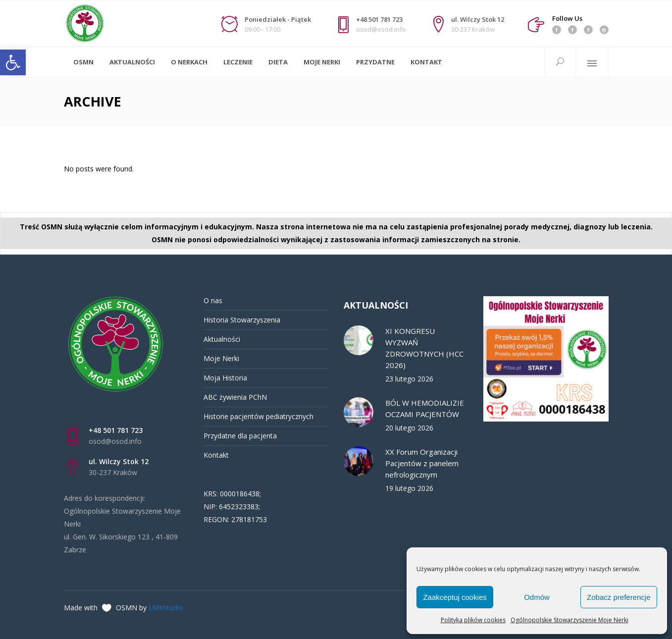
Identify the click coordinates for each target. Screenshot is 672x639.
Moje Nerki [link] (221, 358)
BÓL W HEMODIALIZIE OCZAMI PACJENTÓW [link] (425, 408)
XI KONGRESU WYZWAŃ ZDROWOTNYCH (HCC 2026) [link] (424, 348)
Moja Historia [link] (225, 378)
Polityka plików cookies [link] (473, 620)
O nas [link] (213, 300)
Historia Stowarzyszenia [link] (242, 320)
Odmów (537, 597)
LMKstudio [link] (166, 608)
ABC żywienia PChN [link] (235, 397)
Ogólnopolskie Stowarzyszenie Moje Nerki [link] (569, 620)
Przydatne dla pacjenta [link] (240, 436)
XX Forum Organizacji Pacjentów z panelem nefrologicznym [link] (422, 463)
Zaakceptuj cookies (455, 597)
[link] (13, 62)
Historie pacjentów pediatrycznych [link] (258, 416)
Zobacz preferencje (619, 597)
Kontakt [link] (216, 455)
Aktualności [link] (222, 339)
